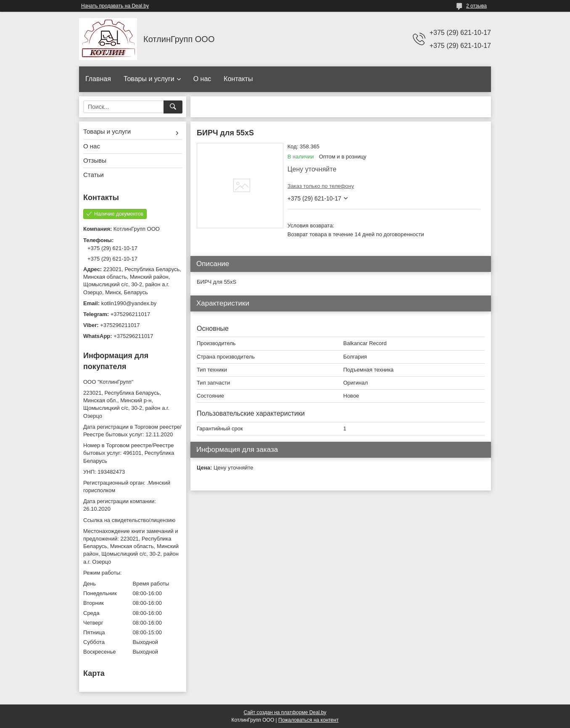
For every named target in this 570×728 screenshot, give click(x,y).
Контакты (238, 79)
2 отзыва (476, 6)
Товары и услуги (149, 79)
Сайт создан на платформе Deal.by (285, 712)
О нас (202, 79)
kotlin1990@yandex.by (129, 303)
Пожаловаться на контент (308, 720)
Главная (98, 79)
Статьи (94, 175)
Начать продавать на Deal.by (115, 6)
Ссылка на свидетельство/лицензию (129, 520)
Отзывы (95, 160)
